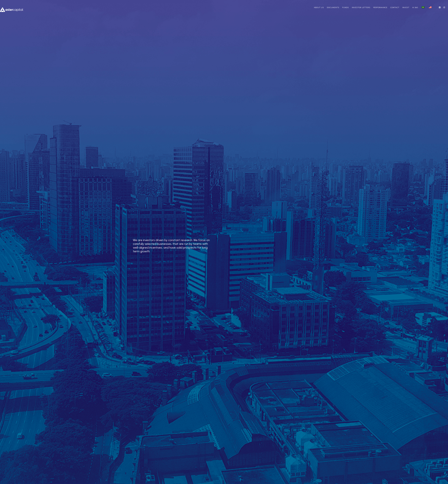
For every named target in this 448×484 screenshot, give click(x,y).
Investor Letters (361, 7)
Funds (346, 7)
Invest (406, 7)
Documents (333, 7)
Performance (380, 7)
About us (319, 7)
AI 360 (415, 7)
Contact (395, 7)
